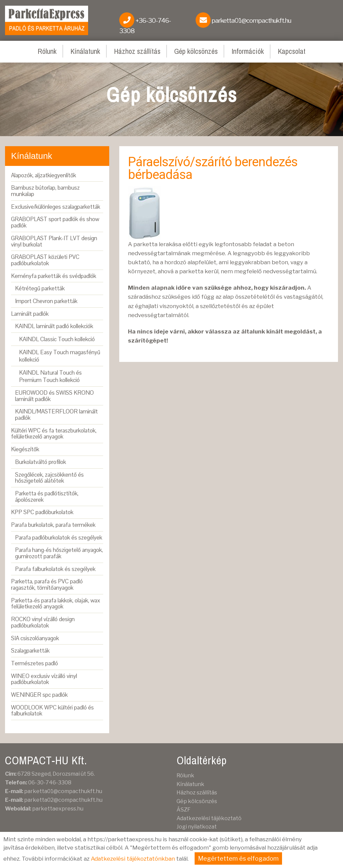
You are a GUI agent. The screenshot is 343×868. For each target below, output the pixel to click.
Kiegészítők (25, 449)
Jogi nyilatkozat (197, 827)
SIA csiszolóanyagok (35, 638)
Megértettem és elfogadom (238, 858)
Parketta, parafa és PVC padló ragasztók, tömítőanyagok (47, 585)
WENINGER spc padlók (39, 695)
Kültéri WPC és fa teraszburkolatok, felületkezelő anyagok (54, 434)
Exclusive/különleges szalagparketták (56, 207)
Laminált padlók (30, 314)
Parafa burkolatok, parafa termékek (53, 525)
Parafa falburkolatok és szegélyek (55, 569)
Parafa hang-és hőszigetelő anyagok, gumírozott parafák (59, 553)
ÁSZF (184, 810)
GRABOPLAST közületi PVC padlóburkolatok (45, 260)
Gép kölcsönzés (196, 51)
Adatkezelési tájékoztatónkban (133, 859)
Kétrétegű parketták (40, 288)
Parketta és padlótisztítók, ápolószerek (47, 497)
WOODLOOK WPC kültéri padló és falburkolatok (52, 711)
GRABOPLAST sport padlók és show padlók (55, 222)
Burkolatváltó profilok (41, 462)
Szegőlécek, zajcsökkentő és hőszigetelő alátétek (49, 478)
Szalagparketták (30, 651)
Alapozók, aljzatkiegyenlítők (44, 175)
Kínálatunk (85, 51)
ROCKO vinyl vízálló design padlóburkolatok (43, 622)
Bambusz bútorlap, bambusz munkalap (45, 191)
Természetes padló (35, 663)
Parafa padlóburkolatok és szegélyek (59, 538)
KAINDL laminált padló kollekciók (54, 326)
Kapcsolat (292, 51)
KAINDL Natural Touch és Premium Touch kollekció (50, 376)
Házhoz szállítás (137, 51)
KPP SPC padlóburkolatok (42, 512)
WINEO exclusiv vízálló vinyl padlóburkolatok (44, 679)
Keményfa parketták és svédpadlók (54, 276)
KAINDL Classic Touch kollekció (57, 339)
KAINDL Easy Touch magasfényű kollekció (60, 356)
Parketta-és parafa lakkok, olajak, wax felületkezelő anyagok (56, 604)
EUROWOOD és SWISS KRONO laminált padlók (54, 396)
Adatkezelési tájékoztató (209, 818)
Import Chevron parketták (46, 301)
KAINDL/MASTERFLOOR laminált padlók (56, 415)
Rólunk (47, 51)
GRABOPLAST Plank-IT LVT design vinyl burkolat (54, 241)
